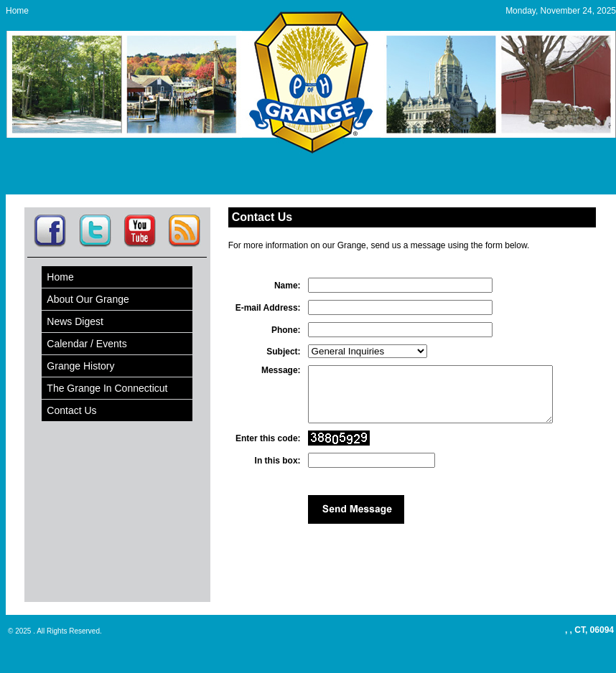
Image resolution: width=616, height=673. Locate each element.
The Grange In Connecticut (107, 388)
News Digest (75, 321)
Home (17, 11)
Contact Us (71, 410)
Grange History (80, 366)
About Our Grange (88, 299)
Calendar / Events (87, 344)
